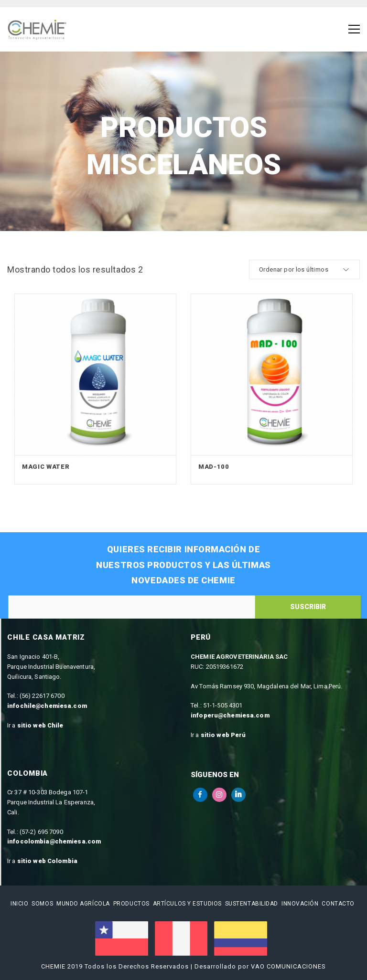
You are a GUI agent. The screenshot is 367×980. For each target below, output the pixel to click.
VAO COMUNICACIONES (288, 966)
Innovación (300, 904)
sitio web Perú (223, 735)
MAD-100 (214, 467)
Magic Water (46, 467)
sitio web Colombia (47, 861)
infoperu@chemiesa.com (230, 715)
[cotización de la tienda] (304, 269)
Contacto (338, 904)
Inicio (19, 904)
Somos (42, 904)
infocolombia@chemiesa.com (54, 841)
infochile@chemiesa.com (47, 706)
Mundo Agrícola (83, 904)
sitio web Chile (40, 725)
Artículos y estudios (187, 904)
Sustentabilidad (252, 904)
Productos (131, 904)
